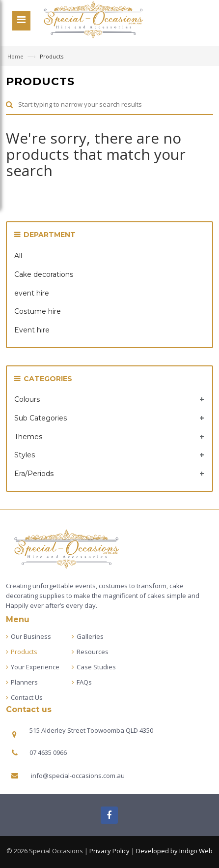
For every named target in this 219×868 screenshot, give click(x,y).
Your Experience (35, 667)
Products (24, 652)
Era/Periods (34, 474)
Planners (24, 682)
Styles (25, 455)
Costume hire (38, 311)
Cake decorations (44, 274)
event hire (32, 293)
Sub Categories (41, 418)
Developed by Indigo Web (174, 851)
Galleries (90, 636)
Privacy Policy (109, 851)
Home (16, 56)
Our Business (31, 636)
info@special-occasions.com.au (78, 776)
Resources (93, 652)
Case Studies (96, 667)
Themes (28, 437)
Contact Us (27, 697)
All (18, 256)
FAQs (84, 682)
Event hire (32, 330)
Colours (27, 399)
